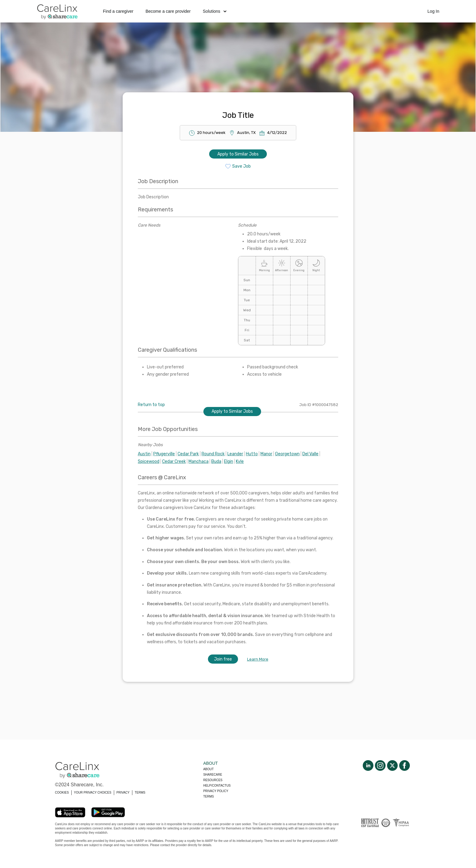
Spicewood (149, 461)
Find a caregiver (118, 11)
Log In (433, 11)
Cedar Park (188, 454)
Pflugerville (164, 454)
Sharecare (212, 775)
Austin (144, 454)
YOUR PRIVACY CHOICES (93, 793)
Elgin (229, 461)
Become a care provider (168, 11)
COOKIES (62, 793)
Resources (213, 780)
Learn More (258, 659)
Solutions (215, 11)
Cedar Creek (174, 461)
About (208, 769)
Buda (216, 461)
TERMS (140, 793)
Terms (208, 796)
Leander (235, 454)
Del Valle (310, 454)
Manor (266, 454)
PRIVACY (123, 793)
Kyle (240, 461)
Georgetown (287, 454)
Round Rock (213, 454)
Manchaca (199, 461)
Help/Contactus (217, 786)
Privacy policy (216, 791)
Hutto (252, 454)
